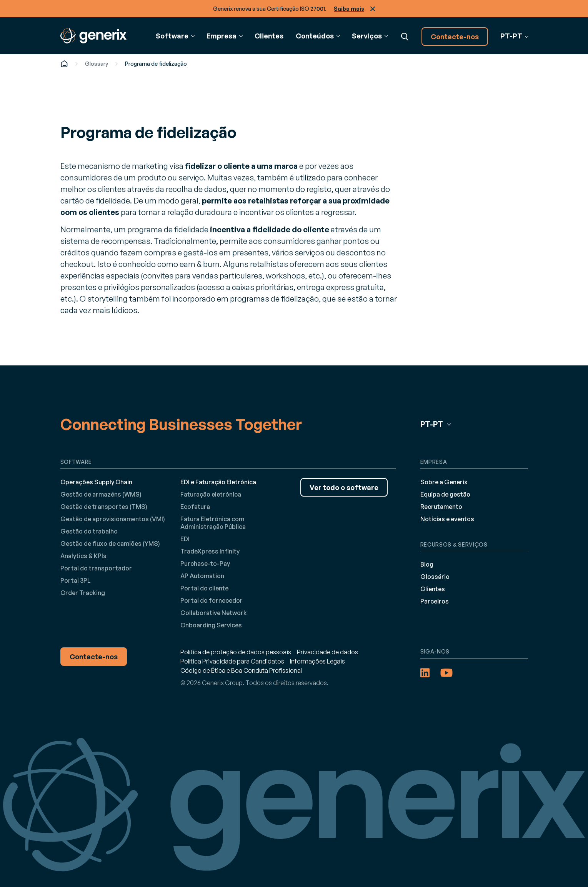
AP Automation (202, 576)
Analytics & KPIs (83, 556)
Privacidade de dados (327, 652)
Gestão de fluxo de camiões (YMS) (110, 544)
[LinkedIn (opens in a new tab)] (425, 673)
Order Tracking (83, 593)
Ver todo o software (344, 487)
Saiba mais (349, 9)
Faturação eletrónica (211, 494)
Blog (427, 564)
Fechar (373, 9)
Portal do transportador (96, 568)
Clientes (269, 36)
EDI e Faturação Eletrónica (218, 482)
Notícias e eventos (447, 519)
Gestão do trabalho (89, 531)
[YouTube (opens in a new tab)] (446, 673)
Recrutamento (441, 507)
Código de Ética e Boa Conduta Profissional (241, 670)
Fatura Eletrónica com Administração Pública (213, 523)
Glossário (435, 577)
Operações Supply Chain (96, 482)
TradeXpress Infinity (210, 551)
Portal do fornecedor (212, 600)
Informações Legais (317, 661)
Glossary (97, 64)
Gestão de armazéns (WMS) (101, 494)
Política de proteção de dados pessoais (236, 652)
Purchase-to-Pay (205, 564)
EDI (185, 539)
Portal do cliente (204, 588)
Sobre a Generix (444, 482)
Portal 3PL (76, 580)
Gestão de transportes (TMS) (104, 507)
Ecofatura (195, 507)
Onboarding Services (211, 625)
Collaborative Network (214, 613)
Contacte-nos (455, 37)
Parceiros (435, 601)
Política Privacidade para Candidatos (232, 661)
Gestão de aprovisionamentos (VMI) (113, 519)
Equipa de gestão (445, 494)
